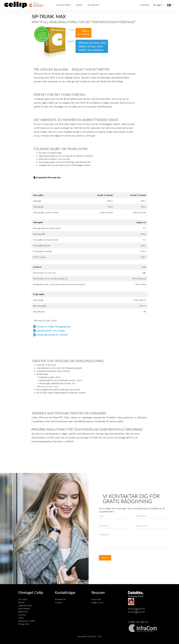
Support (58, 602)
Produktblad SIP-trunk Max (48, 177)
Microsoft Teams (63, 5)
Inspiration (144, 5)
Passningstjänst (43, 389)
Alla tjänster (93, 5)
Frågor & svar (97, 602)
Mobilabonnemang (45, 371)
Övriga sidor (24, 624)
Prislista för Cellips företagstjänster (54, 327)
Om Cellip (23, 599)
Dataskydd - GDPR (27, 621)
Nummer (41, 365)
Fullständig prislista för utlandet (52, 335)
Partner (79, 5)
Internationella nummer (47, 368)
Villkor (21, 618)
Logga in (158, 5)
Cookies (22, 615)
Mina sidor (64, 124)
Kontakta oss (60, 599)
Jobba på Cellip (25, 605)
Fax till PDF (42, 393)
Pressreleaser (24, 608)
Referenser (23, 612)
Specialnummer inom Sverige (51, 331)
